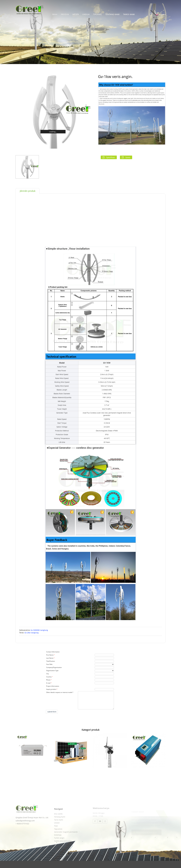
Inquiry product (51, 689)
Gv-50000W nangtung (39, 630)
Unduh (86, 14)
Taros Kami (129, 14)
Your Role (49, 664)
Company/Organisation (54, 667)
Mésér (76, 14)
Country (49, 677)
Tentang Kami (112, 14)
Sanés (128, 157)
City (47, 674)
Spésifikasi (111, 157)
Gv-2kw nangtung (32, 633)
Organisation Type (52, 671)
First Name (50, 655)
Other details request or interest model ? (60, 692)
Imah (55, 14)
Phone (48, 680)
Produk (65, 14)
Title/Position (51, 661)
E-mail (48, 683)
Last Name (50, 658)
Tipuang (97, 14)
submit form (52, 712)
